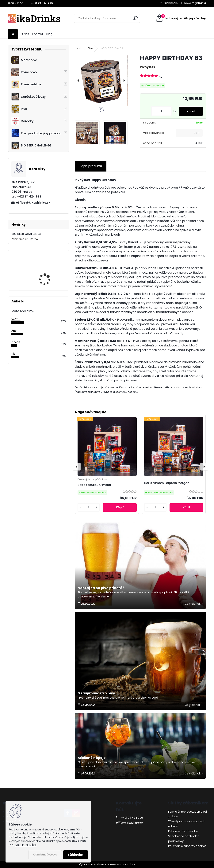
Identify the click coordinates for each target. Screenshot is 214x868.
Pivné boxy (24, 72)
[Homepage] (13, 34)
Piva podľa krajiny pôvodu (36, 133)
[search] (135, 18)
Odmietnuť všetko (45, 855)
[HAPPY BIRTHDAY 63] (101, 80)
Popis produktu (91, 166)
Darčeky (22, 121)
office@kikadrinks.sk (33, 203)
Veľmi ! (16, 319)
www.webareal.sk (122, 864)
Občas (16, 342)
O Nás (25, 34)
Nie (13, 354)
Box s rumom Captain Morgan (167, 483)
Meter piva (24, 60)
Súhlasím (76, 855)
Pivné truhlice (26, 84)
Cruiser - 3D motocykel (49, 267)
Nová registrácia (195, 3)
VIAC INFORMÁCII (26, 845)
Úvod (78, 48)
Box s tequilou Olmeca (94, 485)
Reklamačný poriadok (183, 831)
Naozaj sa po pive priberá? (101, 588)
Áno (14, 331)
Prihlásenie (171, 3)
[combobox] (189, 133)
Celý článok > (194, 604)
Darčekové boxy (29, 97)
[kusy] (161, 111)
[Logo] (34, 18)
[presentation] (78, 80)
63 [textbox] (195, 133)
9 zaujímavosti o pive (96, 693)
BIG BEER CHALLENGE (31, 146)
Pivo (19, 109)
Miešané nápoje (92, 758)
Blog (49, 34)
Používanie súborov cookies (187, 846)
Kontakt (38, 34)
